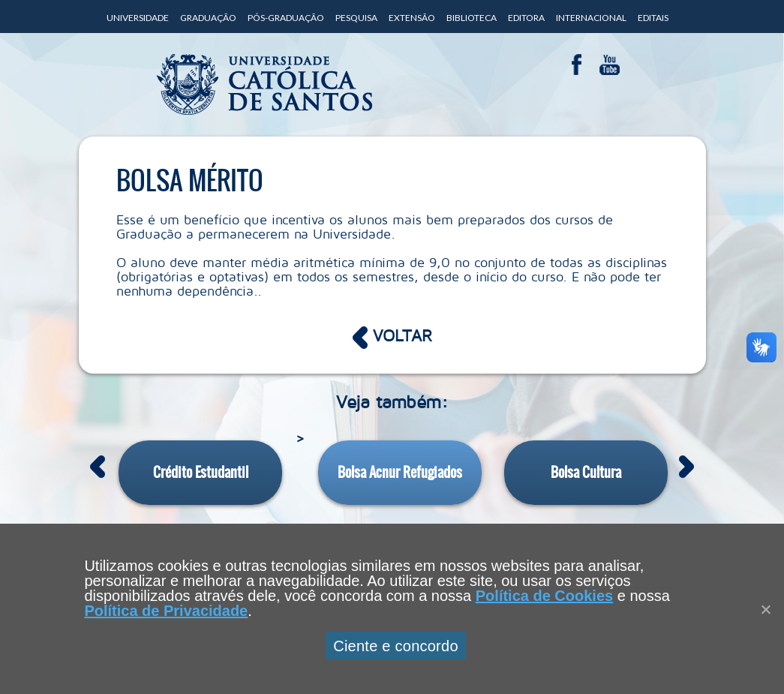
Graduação (208, 18)
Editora (526, 18)
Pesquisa (356, 18)
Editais (653, 18)
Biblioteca (472, 18)
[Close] (765, 609)
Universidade (138, 18)
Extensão (412, 18)
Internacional (591, 18)
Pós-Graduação (286, 18)
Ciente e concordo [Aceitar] (396, 646)
